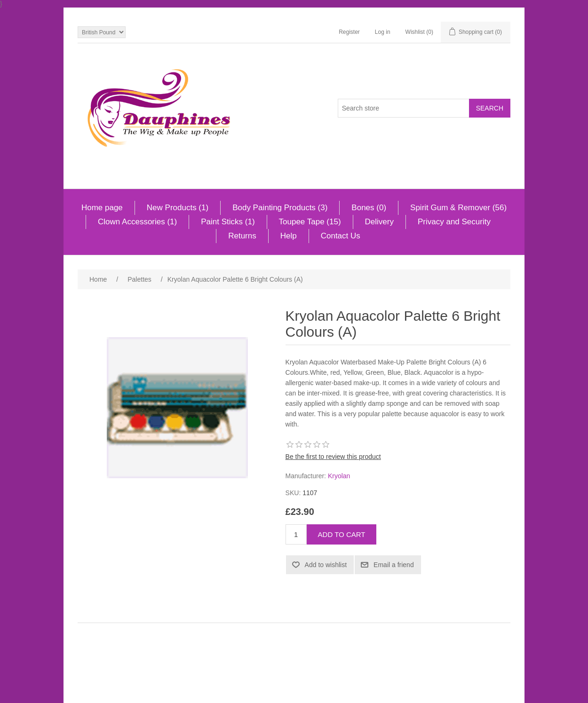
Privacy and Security (454, 222)
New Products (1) (178, 208)
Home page (102, 208)
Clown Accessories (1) (137, 222)
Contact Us (341, 236)
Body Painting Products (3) (280, 208)
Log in (383, 32)
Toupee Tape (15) (310, 222)
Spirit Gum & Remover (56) (458, 208)
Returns (242, 236)
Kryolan (339, 476)
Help (289, 236)
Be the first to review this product (333, 457)
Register (349, 32)
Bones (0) (369, 208)
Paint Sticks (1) (228, 222)
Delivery (379, 222)
